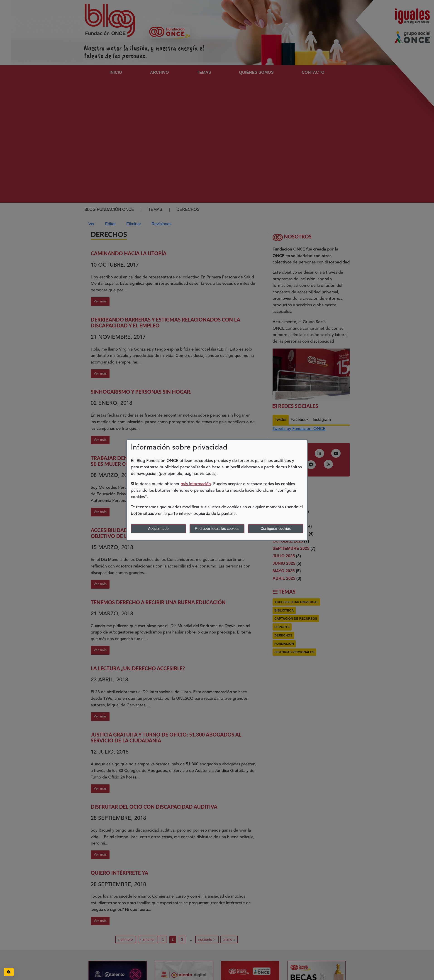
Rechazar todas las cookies (217, 529)
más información (196, 484)
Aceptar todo (158, 529)
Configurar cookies (276, 529)
